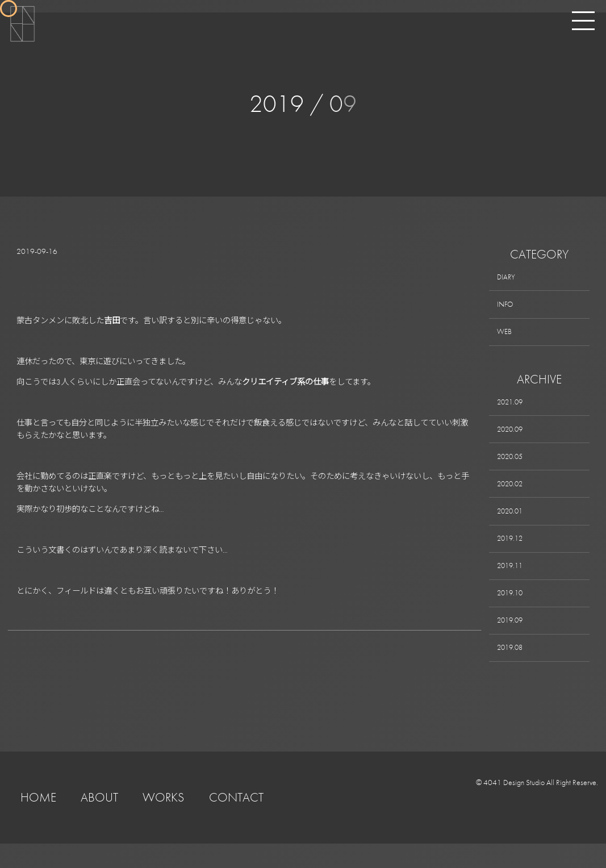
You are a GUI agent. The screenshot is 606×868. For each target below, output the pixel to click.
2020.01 (512, 525)
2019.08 (512, 671)
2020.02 (512, 496)
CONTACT (236, 822)
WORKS (163, 822)
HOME (38, 822)
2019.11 (512, 583)
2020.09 (512, 437)
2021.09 (512, 408)
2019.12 (512, 554)
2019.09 (512, 642)
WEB (505, 336)
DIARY (507, 278)
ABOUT (99, 822)
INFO (506, 307)
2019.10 (512, 612)
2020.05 (512, 466)
